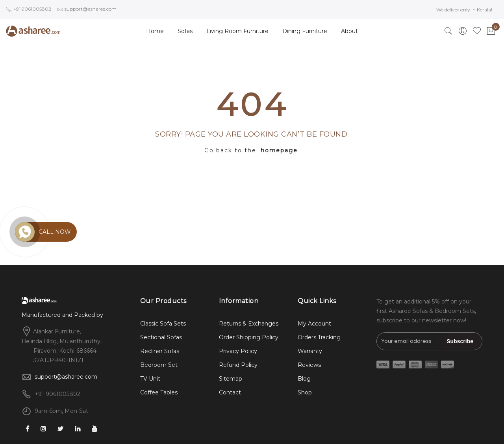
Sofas (185, 31)
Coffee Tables (159, 392)
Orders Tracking (319, 337)
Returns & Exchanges (249, 324)
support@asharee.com (66, 377)
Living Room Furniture (237, 31)
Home (155, 31)
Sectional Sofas (161, 337)
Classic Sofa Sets (163, 324)
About (349, 31)
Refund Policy (238, 365)
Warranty (310, 351)
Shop (305, 392)
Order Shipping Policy (249, 337)
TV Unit (150, 379)
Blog (304, 379)
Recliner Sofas (160, 351)
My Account (314, 324)
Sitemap (231, 379)
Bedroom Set (159, 365)
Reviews (309, 365)
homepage (279, 150)
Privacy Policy (238, 351)
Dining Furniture (305, 31)
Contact (230, 392)
